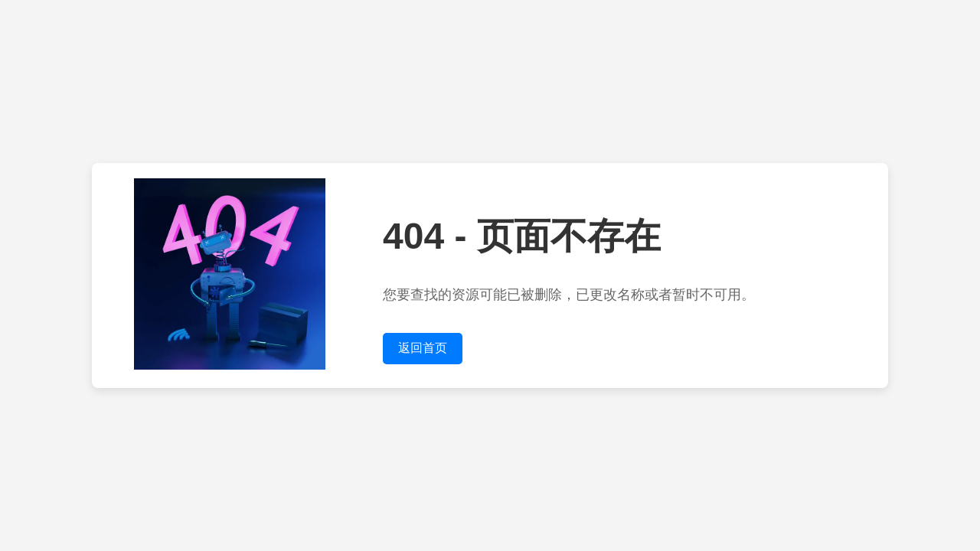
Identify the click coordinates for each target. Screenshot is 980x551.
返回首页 (423, 348)
